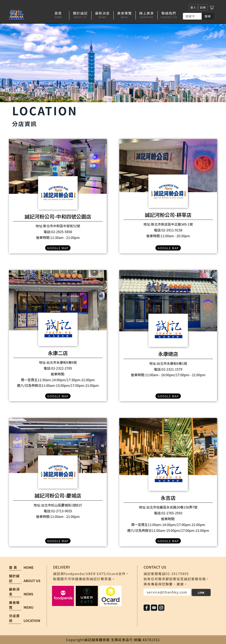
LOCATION (32, 621)
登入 (193, 7)
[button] (80, 15)
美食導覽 (14, 605)
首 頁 (13, 567)
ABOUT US (32, 581)
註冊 (203, 7)
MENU (28, 607)
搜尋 (208, 16)
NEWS (28, 594)
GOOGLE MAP (58, 248)
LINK (201, 592)
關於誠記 (14, 578)
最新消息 (14, 592)
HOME (29, 567)
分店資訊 (14, 618)
